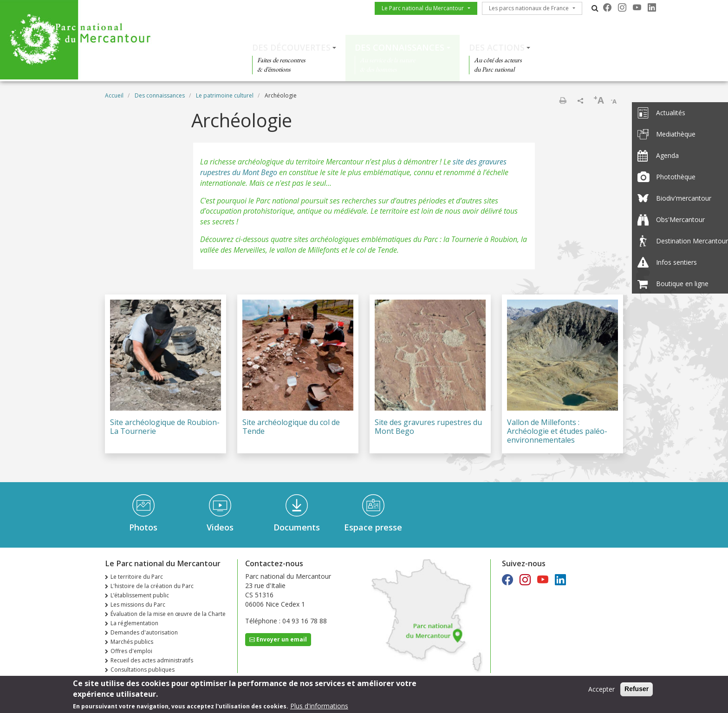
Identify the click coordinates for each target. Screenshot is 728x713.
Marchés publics (132, 642)
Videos (220, 527)
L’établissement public (140, 595)
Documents (297, 527)
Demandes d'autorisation (144, 632)
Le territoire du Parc (137, 577)
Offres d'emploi (131, 651)
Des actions (497, 47)
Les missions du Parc (138, 605)
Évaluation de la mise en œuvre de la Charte (168, 614)
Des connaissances (400, 47)
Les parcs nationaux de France (529, 8)
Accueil (114, 95)
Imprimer (563, 100)
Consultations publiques (143, 670)
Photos (143, 527)
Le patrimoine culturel (225, 95)
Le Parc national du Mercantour (423, 8)
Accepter (601, 691)
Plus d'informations (319, 708)
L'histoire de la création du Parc (152, 586)
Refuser (637, 691)
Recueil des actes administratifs (152, 660)
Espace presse (373, 527)
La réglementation (134, 623)
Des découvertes (291, 47)
